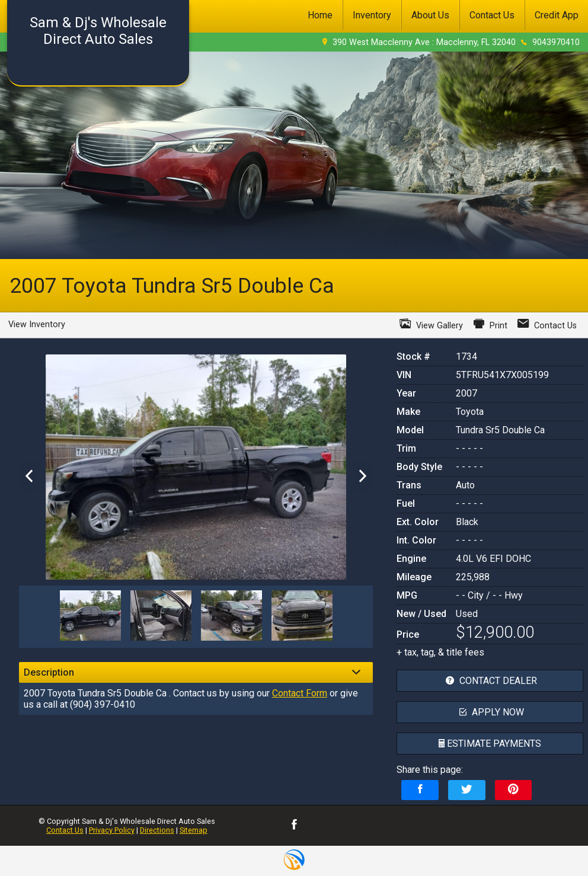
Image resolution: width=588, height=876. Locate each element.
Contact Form (300, 693)
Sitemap (194, 830)
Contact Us (65, 830)
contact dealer (490, 681)
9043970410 (556, 42)
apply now (490, 712)
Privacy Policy (112, 830)
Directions (157, 830)
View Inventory (37, 324)
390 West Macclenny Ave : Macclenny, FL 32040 (424, 42)
